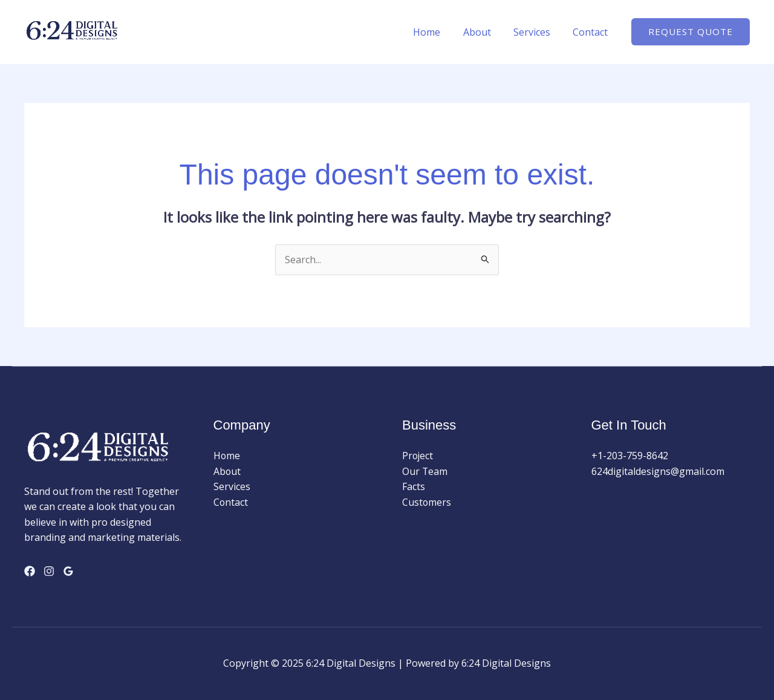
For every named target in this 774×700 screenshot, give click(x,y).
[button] (691, 32)
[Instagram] (49, 571)
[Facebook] (30, 571)
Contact (592, 32)
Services (537, 32)
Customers (427, 502)
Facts (414, 486)
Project (418, 456)
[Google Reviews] (68, 571)
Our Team (425, 471)
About (485, 32)
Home (438, 32)
